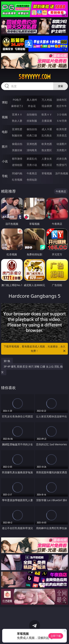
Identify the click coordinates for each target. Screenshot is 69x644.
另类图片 (62, 150)
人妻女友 (47, 159)
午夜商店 (32, 173)
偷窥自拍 (17, 144)
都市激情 (17, 159)
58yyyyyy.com (35, 77)
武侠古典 (62, 159)
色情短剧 (32, 180)
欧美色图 (47, 144)
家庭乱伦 (32, 159)
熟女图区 (47, 150)
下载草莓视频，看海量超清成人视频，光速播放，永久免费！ (35, 349)
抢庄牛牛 (62, 106)
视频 (5, 117)
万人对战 (47, 100)
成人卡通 (47, 129)
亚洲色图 (32, 144)
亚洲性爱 (17, 129)
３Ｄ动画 (62, 114)
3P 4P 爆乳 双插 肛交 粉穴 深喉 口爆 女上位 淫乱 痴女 (32, 369)
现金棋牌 (47, 106)
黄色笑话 (47, 165)
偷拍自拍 (32, 129)
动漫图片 (62, 144)
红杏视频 (17, 180)
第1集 (7, 361)
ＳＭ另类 (62, 121)
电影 (5, 132)
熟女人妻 (17, 121)
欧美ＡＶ (47, 114)
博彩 (5, 102)
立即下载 (56, 636)
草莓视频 (47, 173)
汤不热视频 (62, 173)
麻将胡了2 (17, 106)
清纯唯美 (32, 150)
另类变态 (62, 135)
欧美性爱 (62, 129)
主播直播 (47, 121)
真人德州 (32, 100)
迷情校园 (17, 165)
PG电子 (17, 100)
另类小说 (32, 165)
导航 (5, 176)
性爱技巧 (62, 165)
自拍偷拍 (32, 114)
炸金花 (32, 106)
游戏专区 (62, 100)
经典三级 (32, 135)
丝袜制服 (32, 121)
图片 (5, 147)
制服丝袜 (17, 135)
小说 (5, 161)
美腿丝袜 (17, 150)
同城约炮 (17, 173)
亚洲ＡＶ (17, 114)
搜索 (61, 86)
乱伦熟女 (47, 135)
